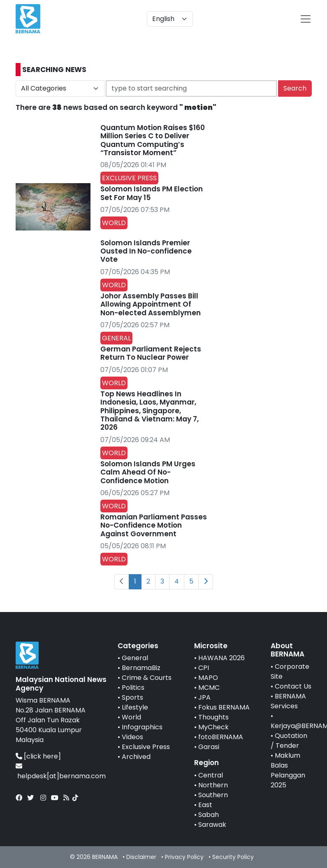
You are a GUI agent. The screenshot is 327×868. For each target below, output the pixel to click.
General (135, 658)
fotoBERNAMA (221, 737)
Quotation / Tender (289, 741)
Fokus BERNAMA (224, 707)
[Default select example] (170, 19)
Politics (133, 688)
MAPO (208, 678)
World (131, 717)
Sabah (209, 815)
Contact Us (293, 686)
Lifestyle (135, 707)
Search (295, 88)
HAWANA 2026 (221, 658)
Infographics (142, 727)
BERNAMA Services (288, 701)
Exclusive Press (146, 747)
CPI (204, 668)
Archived (136, 757)
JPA (204, 697)
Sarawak (212, 825)
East (205, 805)
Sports (132, 697)
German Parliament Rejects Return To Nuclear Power (151, 353)
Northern (213, 785)
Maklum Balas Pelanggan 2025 (288, 770)
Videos (132, 737)
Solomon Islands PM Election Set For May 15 (152, 193)
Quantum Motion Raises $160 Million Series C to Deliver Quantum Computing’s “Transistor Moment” (153, 140)
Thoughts (213, 717)
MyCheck (213, 727)
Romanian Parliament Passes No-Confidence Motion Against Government (154, 525)
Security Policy (233, 857)
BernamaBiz (141, 668)
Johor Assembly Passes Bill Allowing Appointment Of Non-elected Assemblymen (151, 304)
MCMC (209, 688)
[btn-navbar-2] (306, 19)
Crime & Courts (147, 678)
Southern (213, 795)
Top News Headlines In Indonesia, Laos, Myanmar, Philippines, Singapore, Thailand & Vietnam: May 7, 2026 (150, 411)
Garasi (209, 747)
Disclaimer (141, 857)
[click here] (42, 756)
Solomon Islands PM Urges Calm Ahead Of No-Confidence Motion (148, 472)
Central (211, 775)
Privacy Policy (184, 857)
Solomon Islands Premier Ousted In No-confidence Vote (146, 251)
